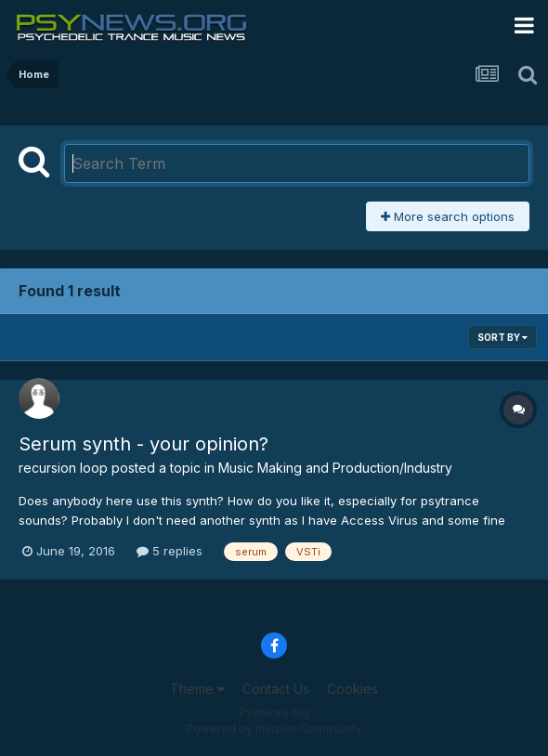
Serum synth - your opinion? (144, 444)
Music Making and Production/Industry (335, 468)
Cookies (352, 689)
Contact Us (276, 689)
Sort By (502, 337)
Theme (197, 689)
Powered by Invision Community (274, 729)
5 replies (170, 551)
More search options (448, 216)
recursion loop (63, 468)
